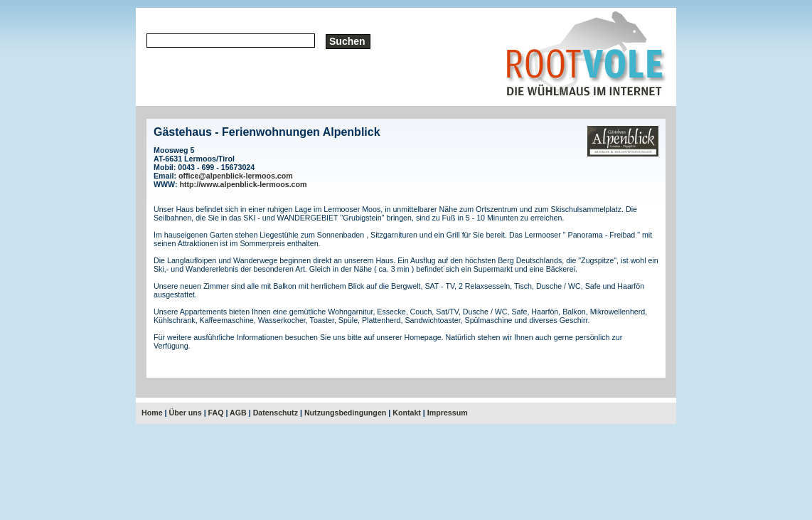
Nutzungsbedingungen (345, 413)
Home (152, 413)
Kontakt (407, 413)
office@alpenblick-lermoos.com (236, 176)
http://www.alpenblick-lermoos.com (244, 184)
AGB (238, 413)
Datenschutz (276, 413)
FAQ (216, 413)
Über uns (186, 413)
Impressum (448, 413)
